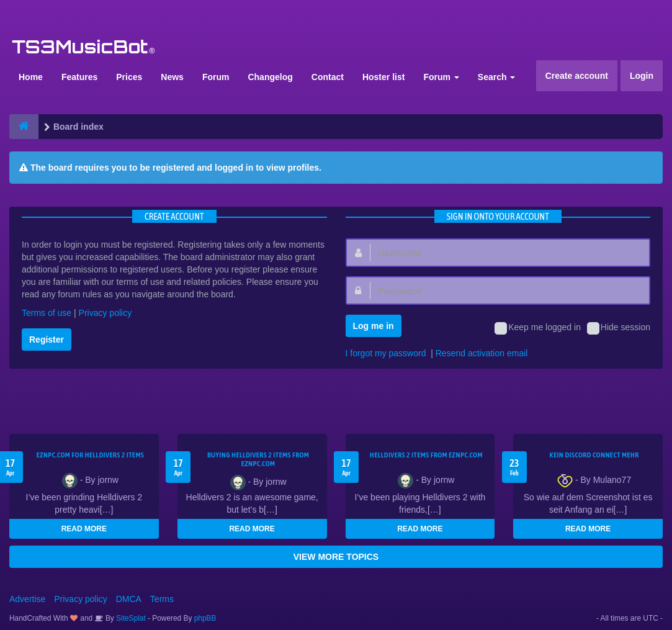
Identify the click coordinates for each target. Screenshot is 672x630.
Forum (216, 77)
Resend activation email (482, 353)
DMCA (129, 599)
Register (47, 340)
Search (497, 77)
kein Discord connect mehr (594, 455)
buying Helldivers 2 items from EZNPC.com (258, 459)
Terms (162, 599)
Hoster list (383, 77)
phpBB (205, 618)
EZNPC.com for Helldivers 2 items (90, 455)
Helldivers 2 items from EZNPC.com (426, 455)
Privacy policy (105, 313)
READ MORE (84, 529)
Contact (328, 77)
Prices (129, 77)
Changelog (270, 77)
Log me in (374, 326)
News (172, 77)
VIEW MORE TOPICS (336, 557)
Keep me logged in (538, 328)
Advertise (27, 599)
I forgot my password (386, 353)
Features (79, 77)
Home (31, 77)
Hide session (619, 328)
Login (642, 76)
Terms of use (47, 313)
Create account (577, 76)
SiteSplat (130, 618)
